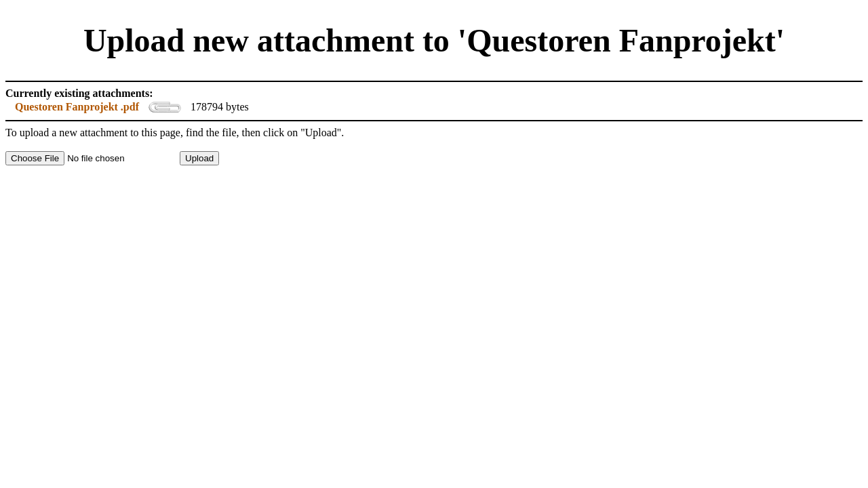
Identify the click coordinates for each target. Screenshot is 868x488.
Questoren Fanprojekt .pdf (77, 107)
